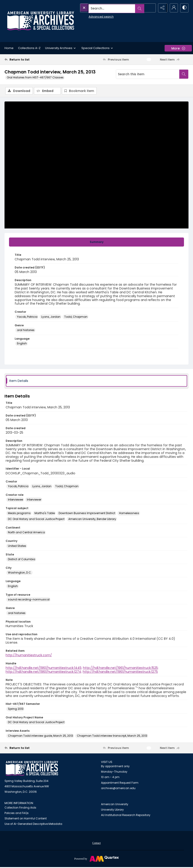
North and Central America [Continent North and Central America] (26, 533)
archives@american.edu (118, 789)
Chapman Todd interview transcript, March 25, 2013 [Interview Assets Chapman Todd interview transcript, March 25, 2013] (112, 736)
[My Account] (173, 8)
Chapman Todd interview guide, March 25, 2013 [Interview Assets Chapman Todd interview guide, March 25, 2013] (40, 736)
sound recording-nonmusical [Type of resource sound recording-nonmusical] (29, 600)
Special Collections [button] (98, 48)
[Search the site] (108, 8)
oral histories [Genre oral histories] (26, 330)
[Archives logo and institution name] (41, 21)
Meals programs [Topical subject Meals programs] (19, 513)
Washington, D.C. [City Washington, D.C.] (20, 573)
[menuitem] (96, 843)
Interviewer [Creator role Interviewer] (34, 500)
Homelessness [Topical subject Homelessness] (129, 513)
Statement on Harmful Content (26, 819)
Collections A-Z (29, 48)
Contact (96, 843)
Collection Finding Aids (20, 808)
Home (9, 48)
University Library (112, 810)
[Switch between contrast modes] (184, 8)
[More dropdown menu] (178, 48)
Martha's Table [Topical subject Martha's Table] (45, 513)
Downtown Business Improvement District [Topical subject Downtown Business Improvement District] (87, 513)
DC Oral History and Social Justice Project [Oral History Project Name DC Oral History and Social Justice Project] (36, 723)
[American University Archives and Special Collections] (32, 769)
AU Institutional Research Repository (126, 815)
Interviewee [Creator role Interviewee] (15, 500)
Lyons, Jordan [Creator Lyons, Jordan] (51, 317)
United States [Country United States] (17, 546)
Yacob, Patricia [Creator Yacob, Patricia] (27, 317)
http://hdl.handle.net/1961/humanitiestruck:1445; (44, 668)
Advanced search (91, 16)
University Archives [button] (61, 48)
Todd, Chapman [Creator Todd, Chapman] (76, 317)
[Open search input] (150, 8)
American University (115, 804)
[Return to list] (29, 59)
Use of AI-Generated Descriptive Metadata (33, 824)
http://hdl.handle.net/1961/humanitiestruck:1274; (44, 672)
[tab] (96, 242)
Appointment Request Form (120, 783)
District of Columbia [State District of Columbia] (22, 559)
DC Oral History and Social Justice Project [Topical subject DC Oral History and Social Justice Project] (36, 519)
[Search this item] (148, 74)
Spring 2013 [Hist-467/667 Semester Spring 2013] (16, 709)
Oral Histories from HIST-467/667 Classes (35, 77)
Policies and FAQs (17, 813)
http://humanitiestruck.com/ (29, 656)
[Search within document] (184, 74)
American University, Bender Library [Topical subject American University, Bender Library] (92, 519)
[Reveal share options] (161, 8)
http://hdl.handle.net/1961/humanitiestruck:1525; (121, 668)
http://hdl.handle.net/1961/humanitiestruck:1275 (120, 672)
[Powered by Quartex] (96, 859)
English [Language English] (22, 344)
